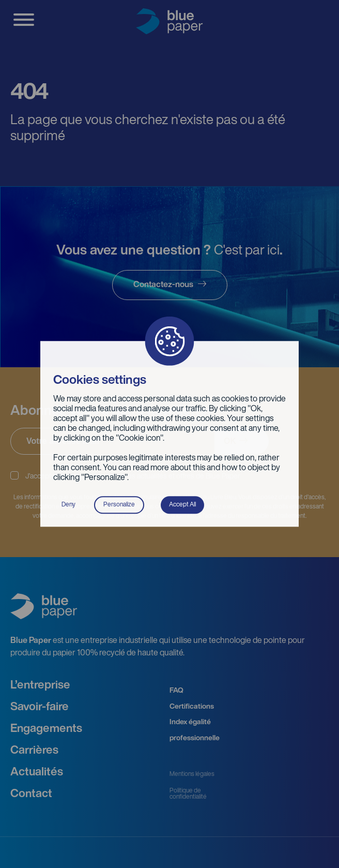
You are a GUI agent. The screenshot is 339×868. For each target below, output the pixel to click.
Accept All (182, 505)
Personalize (119, 505)
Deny (68, 505)
